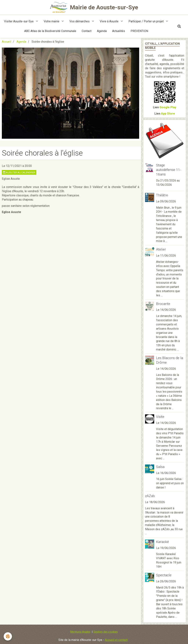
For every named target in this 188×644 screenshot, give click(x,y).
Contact (87, 31)
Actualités (119, 31)
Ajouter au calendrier (19, 172)
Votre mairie (52, 21)
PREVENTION (139, 31)
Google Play (168, 107)
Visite (160, 417)
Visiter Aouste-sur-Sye (19, 21)
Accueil (7, 42)
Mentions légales (80, 632)
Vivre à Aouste (109, 21)
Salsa (160, 467)
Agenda (102, 31)
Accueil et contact (116, 640)
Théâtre (162, 195)
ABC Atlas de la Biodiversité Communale (50, 31)
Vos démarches (80, 21)
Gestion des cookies (106, 632)
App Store (168, 114)
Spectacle (164, 575)
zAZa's (150, 496)
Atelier (161, 249)
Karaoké (162, 542)
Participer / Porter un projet (146, 21)
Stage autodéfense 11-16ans (169, 170)
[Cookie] (8, 636)
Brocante (163, 304)
